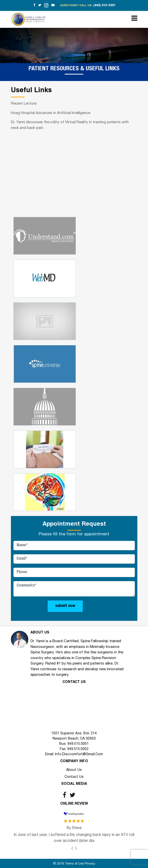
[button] (74, 848)
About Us (74, 770)
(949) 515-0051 (104, 6)
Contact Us (74, 777)
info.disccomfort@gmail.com (79, 754)
